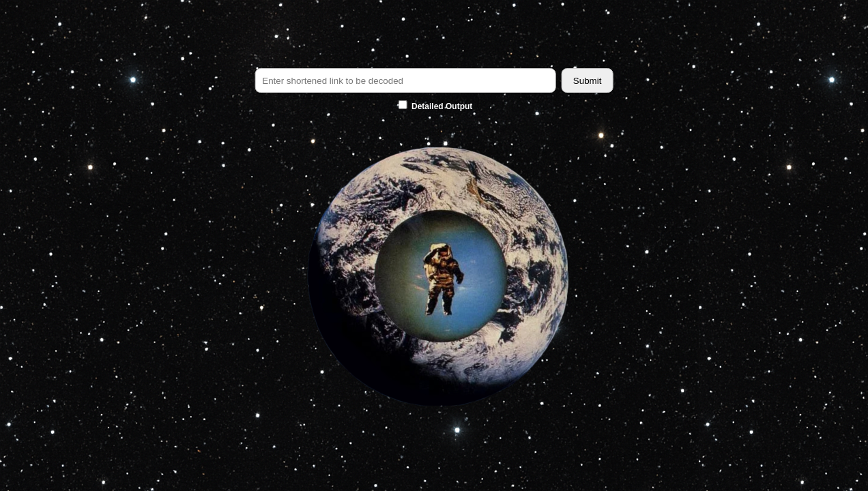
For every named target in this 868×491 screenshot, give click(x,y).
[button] (434, 278)
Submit (587, 81)
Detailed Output (436, 106)
